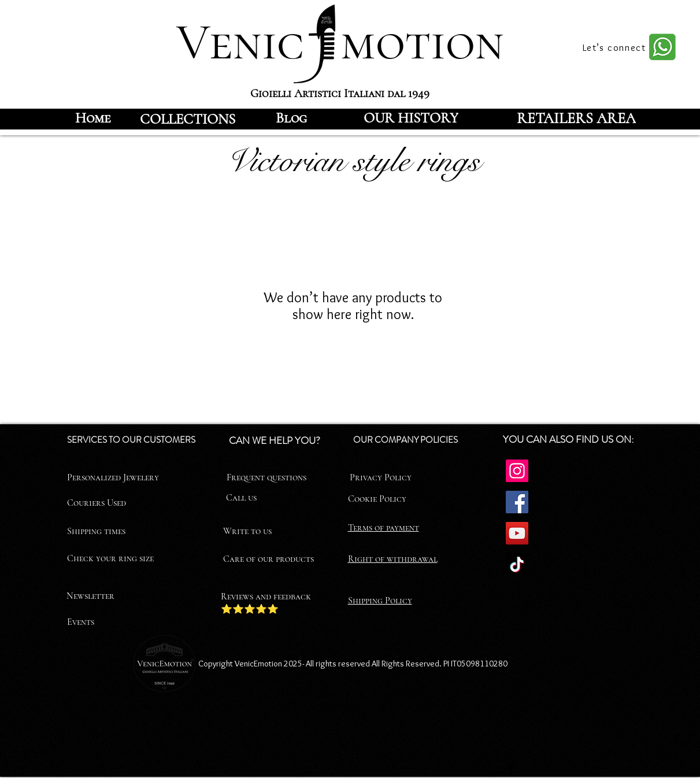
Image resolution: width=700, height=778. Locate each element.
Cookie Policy (377, 499)
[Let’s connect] (616, 47)
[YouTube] (517, 533)
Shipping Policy (380, 601)
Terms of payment (384, 528)
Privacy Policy (381, 477)
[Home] (93, 118)
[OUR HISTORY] (411, 118)
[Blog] (291, 118)
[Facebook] (517, 502)
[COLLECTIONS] (188, 119)
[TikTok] (517, 564)
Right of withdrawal (393, 559)
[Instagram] (517, 471)
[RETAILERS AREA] (576, 118)
